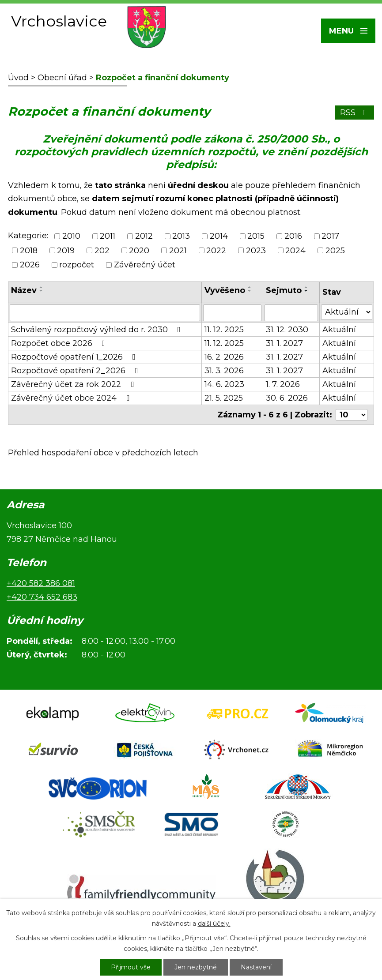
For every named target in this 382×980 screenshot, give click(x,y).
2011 (108, 237)
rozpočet (77, 265)
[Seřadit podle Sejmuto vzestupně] (306, 287)
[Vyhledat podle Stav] (347, 312)
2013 (181, 237)
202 (102, 251)
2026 (30, 265)
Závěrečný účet (145, 265)
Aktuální (339, 330)
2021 (178, 251)
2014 (219, 237)
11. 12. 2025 (224, 330)
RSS (355, 113)
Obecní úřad (62, 78)
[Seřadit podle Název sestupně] (42, 291)
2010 (71, 237)
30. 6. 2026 (287, 398)
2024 (295, 251)
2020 (139, 251)
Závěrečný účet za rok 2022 (74, 384)
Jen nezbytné (196, 967)
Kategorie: (28, 236)
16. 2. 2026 (224, 357)
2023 (256, 251)
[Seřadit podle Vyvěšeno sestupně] (250, 291)
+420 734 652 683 (42, 597)
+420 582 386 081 (41, 583)
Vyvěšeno (225, 290)
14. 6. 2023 (224, 384)
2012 (144, 237)
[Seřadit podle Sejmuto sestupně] (306, 291)
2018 (29, 251)
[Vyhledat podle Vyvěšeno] (233, 313)
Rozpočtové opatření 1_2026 (75, 357)
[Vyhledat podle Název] (105, 313)
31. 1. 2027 (284, 343)
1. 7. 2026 (283, 384)
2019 (66, 251)
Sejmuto (284, 290)
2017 (330, 237)
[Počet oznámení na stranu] (352, 415)
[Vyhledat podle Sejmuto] (291, 313)
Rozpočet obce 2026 (60, 343)
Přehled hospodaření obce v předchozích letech (103, 453)
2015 (256, 237)
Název (24, 290)
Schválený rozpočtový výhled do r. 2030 (98, 330)
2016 (293, 237)
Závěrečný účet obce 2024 (72, 398)
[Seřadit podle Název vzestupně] (42, 287)
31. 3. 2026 (224, 371)
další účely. (214, 924)
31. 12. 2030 (287, 330)
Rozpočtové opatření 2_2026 (76, 371)
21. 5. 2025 (224, 398)
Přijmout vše (131, 967)
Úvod (18, 78)
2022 (216, 251)
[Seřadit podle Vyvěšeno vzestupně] (250, 287)
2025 (335, 251)
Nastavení (256, 967)
